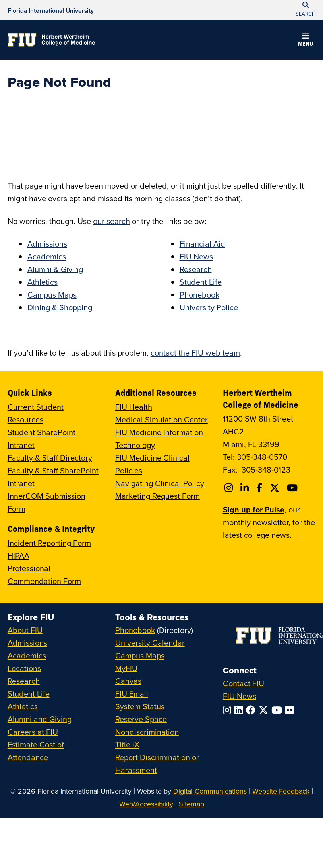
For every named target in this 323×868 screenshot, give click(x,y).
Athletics (43, 282)
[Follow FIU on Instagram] (229, 710)
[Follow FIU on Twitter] (265, 710)
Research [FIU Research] (24, 681)
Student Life (201, 282)
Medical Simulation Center (161, 419)
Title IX (127, 744)
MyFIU (126, 668)
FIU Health (134, 407)
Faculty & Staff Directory (50, 458)
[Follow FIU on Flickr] (291, 710)
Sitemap (191, 804)
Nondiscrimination (147, 732)
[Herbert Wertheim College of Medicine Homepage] (51, 40)
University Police (209, 307)
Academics (47, 256)
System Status (140, 706)
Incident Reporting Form (49, 543)
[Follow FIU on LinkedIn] (240, 710)
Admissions (47, 244)
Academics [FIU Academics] (27, 655)
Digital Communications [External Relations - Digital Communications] (210, 791)
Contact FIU (244, 683)
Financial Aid (202, 244)
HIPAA (18, 556)
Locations (24, 668)
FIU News (196, 256)
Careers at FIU (33, 732)
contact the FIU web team (195, 353)
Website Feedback (281, 791)
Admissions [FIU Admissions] (27, 643)
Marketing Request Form (158, 496)
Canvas (128, 681)
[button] (306, 41)
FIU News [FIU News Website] (240, 696)
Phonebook (199, 295)
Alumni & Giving (55, 269)
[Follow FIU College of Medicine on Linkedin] (246, 488)
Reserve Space (141, 719)
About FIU (25, 630)
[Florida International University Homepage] (51, 10)
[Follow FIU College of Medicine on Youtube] (293, 488)
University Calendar (150, 643)
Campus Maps (52, 295)
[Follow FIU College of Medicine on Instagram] (230, 488)
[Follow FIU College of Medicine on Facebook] (260, 488)
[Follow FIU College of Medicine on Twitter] (276, 488)
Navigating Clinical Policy (160, 483)
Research (196, 269)
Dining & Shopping (60, 307)
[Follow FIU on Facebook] (252, 710)
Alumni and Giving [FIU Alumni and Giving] (40, 719)
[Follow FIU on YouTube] (278, 710)
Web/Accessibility (146, 804)
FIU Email (132, 694)
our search (111, 221)
